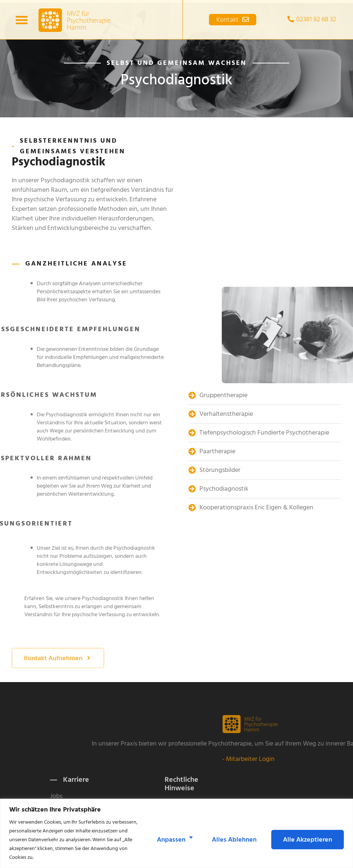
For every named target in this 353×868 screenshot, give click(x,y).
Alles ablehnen (234, 840)
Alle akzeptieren (308, 840)
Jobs (112, 796)
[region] (176, 833)
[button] (22, 18)
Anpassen (171, 840)
